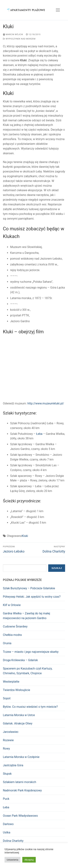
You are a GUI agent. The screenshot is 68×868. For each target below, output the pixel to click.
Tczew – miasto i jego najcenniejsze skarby (31, 652)
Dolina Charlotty (13, 841)
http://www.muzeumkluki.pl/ (46, 403)
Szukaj (57, 568)
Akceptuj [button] (29, 860)
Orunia (7, 643)
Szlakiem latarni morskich (19, 782)
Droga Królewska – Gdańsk (20, 660)
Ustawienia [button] (13, 860)
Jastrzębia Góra (13, 765)
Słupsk (7, 774)
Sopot (7, 698)
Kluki (25, 536)
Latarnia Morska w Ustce (19, 715)
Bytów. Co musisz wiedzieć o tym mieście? (30, 707)
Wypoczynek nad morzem (19, 39)
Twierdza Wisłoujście (17, 690)
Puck (6, 799)
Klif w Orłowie (12, 605)
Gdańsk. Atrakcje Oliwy (18, 723)
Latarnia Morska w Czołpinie (21, 757)
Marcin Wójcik (13, 34)
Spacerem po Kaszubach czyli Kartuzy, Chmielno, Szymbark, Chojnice (28, 671)
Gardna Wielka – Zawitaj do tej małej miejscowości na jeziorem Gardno (26, 616)
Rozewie (8, 740)
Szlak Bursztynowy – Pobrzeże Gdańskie (29, 588)
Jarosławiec (11, 732)
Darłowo (8, 824)
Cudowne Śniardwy (15, 626)
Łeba (39, 434)
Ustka (7, 832)
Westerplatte (11, 682)
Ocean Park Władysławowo (20, 816)
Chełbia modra (12, 635)
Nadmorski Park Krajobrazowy (22, 790)
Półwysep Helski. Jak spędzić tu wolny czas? (32, 597)
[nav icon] (58, 10)
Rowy (6, 749)
